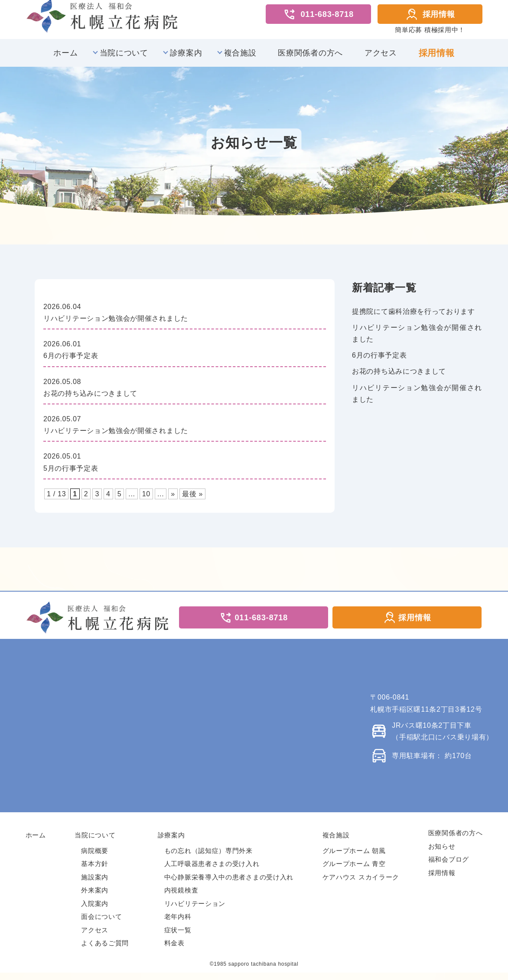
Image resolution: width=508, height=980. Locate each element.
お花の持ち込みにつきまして (399, 376)
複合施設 (240, 58)
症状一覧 (178, 937)
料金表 (174, 950)
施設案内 (95, 884)
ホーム (65, 58)
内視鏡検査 (181, 897)
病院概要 (95, 858)
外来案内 (95, 897)
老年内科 (178, 924)
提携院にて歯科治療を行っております (414, 317)
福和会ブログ (449, 867)
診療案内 (186, 58)
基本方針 (95, 871)
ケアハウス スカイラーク (361, 884)
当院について (124, 58)
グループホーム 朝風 (354, 858)
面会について (101, 924)
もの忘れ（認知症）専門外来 (208, 858)
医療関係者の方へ (310, 58)
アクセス (381, 58)
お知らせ (442, 853)
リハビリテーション (195, 910)
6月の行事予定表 (379, 360)
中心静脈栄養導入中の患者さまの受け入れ (229, 884)
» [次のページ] (173, 499)
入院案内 (95, 910)
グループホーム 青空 (354, 871)
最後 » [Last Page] (192, 499)
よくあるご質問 (105, 950)
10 (146, 499)
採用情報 (430, 17)
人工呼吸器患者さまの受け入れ (212, 871)
